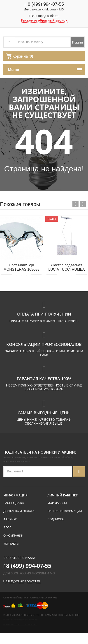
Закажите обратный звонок (44, 20)
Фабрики (10, 519)
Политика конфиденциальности (20, 620)
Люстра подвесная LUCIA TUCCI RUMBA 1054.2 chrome (67, 268)
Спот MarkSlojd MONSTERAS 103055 (21, 267)
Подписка (56, 519)
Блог (7, 527)
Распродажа (14, 503)
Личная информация (65, 511)
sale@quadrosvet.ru (23, 581)
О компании (13, 536)
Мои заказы (57, 503)
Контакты (11, 544)
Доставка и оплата (19, 511)
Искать (78, 42)
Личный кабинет (63, 495)
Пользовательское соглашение (20, 624)
